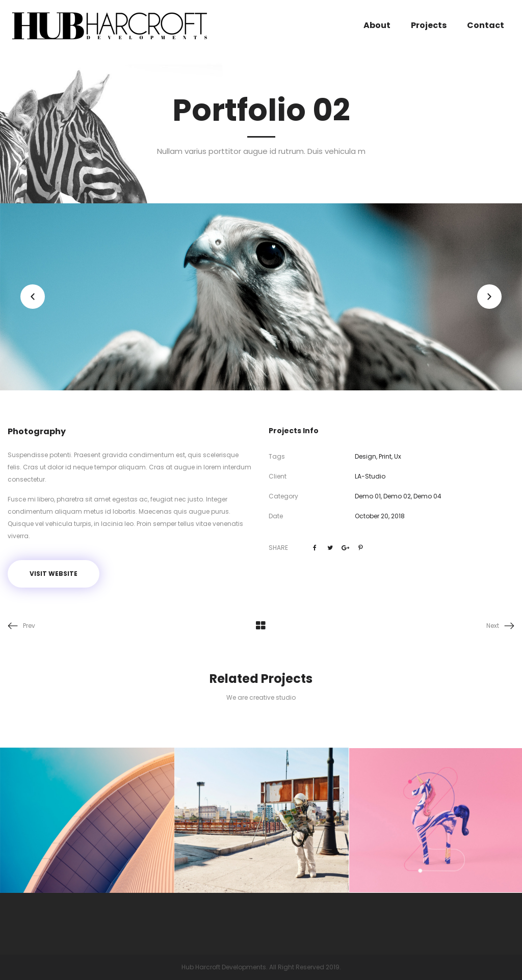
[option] (261, 297)
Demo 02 (397, 496)
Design (366, 456)
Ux (398, 456)
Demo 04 (427, 496)
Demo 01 (368, 496)
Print (385, 456)
